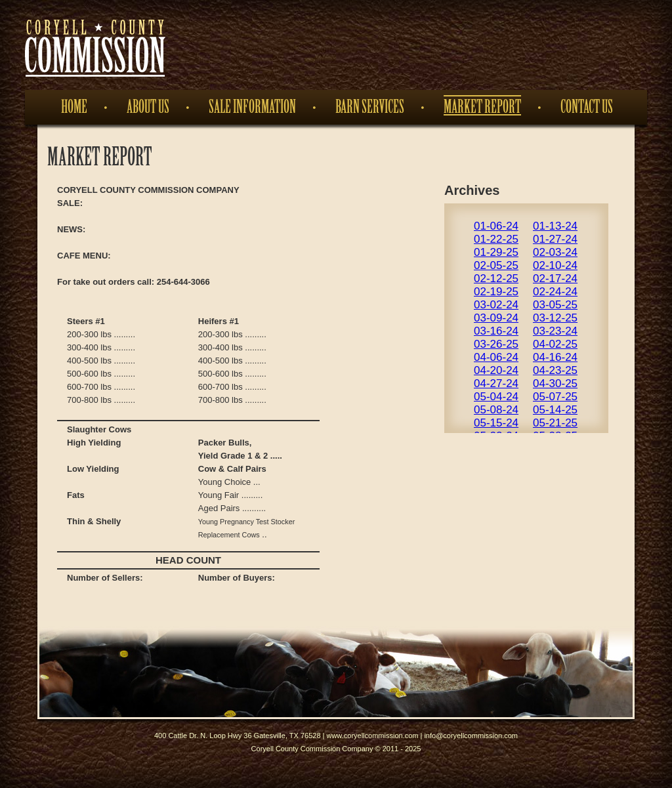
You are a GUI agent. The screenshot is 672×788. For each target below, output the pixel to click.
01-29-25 (496, 252)
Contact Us (587, 107)
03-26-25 (496, 344)
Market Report (482, 107)
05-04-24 (496, 397)
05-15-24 (496, 423)
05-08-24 (496, 410)
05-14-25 (555, 410)
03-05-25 (555, 305)
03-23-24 (555, 331)
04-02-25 (555, 344)
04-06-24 (496, 357)
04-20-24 (496, 370)
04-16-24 (555, 357)
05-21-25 (555, 423)
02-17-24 (555, 279)
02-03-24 (555, 252)
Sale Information (252, 107)
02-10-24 (555, 265)
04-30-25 (555, 384)
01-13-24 (555, 226)
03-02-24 (496, 305)
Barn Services (370, 107)
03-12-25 (555, 318)
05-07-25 (555, 397)
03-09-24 (496, 318)
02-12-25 (496, 279)
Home (74, 107)
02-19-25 (496, 292)
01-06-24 (496, 226)
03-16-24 (496, 331)
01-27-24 (555, 239)
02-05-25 (496, 265)
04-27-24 (496, 384)
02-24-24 (555, 292)
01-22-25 (496, 239)
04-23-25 (555, 370)
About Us (148, 107)
